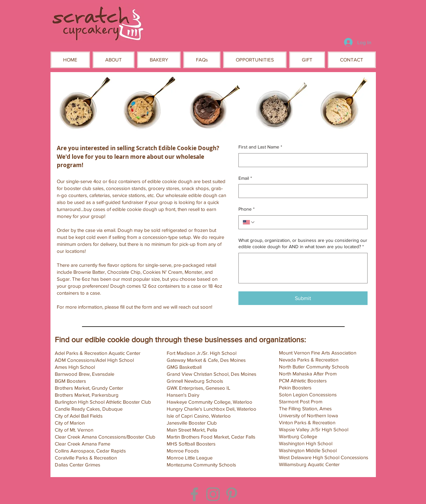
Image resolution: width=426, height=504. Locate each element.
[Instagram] (213, 494)
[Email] (301, 191)
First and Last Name (260, 147)
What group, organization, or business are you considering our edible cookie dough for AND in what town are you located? (303, 244)
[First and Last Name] (301, 160)
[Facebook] (194, 494)
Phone (247, 209)
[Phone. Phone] (309, 222)
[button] (114, 60)
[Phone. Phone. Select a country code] (249, 222)
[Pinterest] (232, 494)
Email (245, 178)
